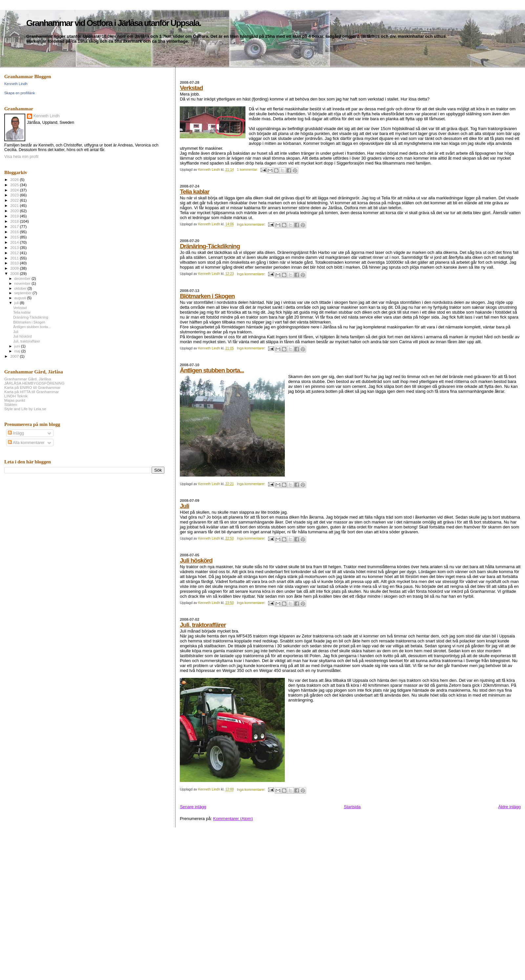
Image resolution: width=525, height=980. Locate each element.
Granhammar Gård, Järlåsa (28, 379)
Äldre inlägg (509, 807)
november (23, 283)
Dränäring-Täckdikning (210, 246)
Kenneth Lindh (16, 84)
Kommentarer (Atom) (233, 819)
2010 (15, 263)
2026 (15, 179)
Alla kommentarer (26, 443)
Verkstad (191, 88)
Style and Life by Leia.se (25, 409)
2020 (15, 211)
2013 (15, 247)
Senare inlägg (193, 807)
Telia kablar (195, 192)
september (24, 293)
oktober (21, 288)
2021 (15, 205)
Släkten (11, 404)
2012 (15, 253)
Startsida (352, 807)
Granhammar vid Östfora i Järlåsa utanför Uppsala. (114, 23)
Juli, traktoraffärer (203, 625)
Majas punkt (15, 400)
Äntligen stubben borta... (212, 370)
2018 (15, 221)
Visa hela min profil (21, 157)
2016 (15, 232)
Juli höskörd (196, 560)
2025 (15, 185)
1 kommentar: (248, 170)
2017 (15, 226)
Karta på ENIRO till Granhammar (32, 387)
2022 (15, 200)
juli (17, 303)
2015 (15, 237)
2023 (15, 195)
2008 (15, 273)
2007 (15, 356)
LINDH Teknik (16, 396)
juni (18, 346)
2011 (15, 258)
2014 (15, 242)
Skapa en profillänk (20, 93)
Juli (184, 506)
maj (18, 351)
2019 (15, 216)
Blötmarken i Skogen (207, 296)
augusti (21, 298)
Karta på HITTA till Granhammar (32, 392)
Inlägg (16, 433)
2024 (15, 190)
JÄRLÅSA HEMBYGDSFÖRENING (34, 383)
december (23, 278)
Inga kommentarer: (252, 224)
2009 (15, 268)
